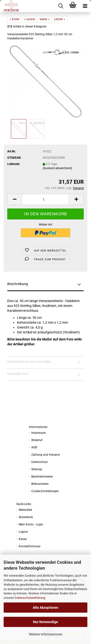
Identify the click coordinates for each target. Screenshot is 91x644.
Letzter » (60, 19)
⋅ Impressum (37, 433)
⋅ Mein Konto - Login (30, 524)
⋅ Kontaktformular (28, 546)
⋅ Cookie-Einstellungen (44, 491)
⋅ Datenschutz (38, 462)
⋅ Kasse (21, 539)
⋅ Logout (22, 532)
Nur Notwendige (45, 622)
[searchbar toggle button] (61, 6)
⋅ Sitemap (36, 469)
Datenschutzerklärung (30, 598)
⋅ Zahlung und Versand (44, 455)
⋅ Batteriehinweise (41, 477)
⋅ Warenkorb (25, 517)
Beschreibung (18, 284)
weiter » (45, 19)
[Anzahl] (45, 199)
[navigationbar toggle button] (85, 6)
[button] (15, 199)
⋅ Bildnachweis (39, 484)
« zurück (29, 19)
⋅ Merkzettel (24, 510)
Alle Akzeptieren (45, 608)
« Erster (15, 19)
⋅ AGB (33, 447)
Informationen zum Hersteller (29, 362)
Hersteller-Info (18, 374)
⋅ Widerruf (36, 440)
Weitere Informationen (46, 634)
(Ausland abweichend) (57, 168)
